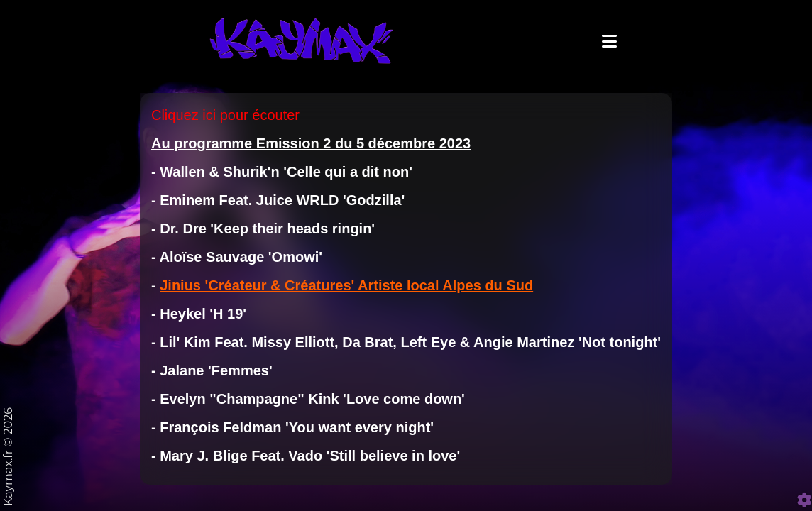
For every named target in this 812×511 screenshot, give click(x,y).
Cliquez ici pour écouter (225, 153)
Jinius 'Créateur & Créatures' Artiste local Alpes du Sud (346, 323)
